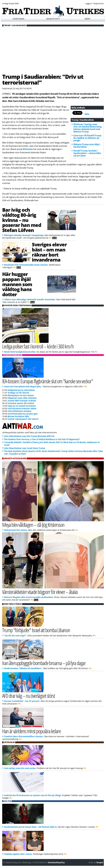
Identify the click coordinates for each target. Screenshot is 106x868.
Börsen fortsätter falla (18, 416)
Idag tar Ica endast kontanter (22, 406)
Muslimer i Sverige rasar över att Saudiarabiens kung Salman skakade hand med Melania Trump (87, 128)
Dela (87, 114)
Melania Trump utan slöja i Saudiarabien (87, 145)
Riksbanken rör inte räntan (21, 395)
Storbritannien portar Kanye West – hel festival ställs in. (31, 827)
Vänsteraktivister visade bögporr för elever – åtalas (40, 592)
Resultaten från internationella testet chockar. (26, 265)
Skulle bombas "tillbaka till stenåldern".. (23, 668)
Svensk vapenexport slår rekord (23, 419)
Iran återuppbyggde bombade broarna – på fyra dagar (44, 663)
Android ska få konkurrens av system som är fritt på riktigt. (33, 795)
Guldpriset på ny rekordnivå (21, 390)
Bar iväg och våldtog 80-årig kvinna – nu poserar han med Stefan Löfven (22, 220)
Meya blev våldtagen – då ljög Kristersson (33, 525)
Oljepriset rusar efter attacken (22, 398)
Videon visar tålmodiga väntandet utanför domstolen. (30, 299)
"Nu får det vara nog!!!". (15, 636)
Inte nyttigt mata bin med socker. (20, 768)
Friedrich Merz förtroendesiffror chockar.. (24, 736)
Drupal (100, 862)
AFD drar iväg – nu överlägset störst (29, 696)
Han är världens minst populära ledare (32, 731)
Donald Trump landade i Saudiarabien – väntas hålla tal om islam (87, 153)
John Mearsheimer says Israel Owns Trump (25, 448)
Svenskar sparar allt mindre (21, 403)
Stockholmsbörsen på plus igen (23, 414)
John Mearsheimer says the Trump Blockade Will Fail (29, 436)
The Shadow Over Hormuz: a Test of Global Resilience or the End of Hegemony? (42, 439)
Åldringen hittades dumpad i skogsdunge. (24, 235)
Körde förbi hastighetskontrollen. (20, 352)
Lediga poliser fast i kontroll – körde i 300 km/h (38, 346)
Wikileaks (28, 149)
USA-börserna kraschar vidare (22, 408)
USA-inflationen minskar (20, 411)
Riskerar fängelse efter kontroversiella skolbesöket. (29, 597)
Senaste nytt (53, 19)
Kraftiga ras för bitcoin (18, 393)
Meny (88, 19)
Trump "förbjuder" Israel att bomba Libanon (36, 630)
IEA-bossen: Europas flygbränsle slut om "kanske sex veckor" (48, 381)
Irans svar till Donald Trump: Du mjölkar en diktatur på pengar (88, 138)
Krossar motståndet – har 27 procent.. (22, 701)
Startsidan (18, 19)
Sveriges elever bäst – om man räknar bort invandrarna (49, 252)
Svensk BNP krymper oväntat (22, 401)
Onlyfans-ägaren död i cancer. (18, 854)
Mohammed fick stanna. (16, 530)
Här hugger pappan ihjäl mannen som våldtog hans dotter (17, 284)
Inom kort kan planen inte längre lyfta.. (23, 386)
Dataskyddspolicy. (56, 862)
